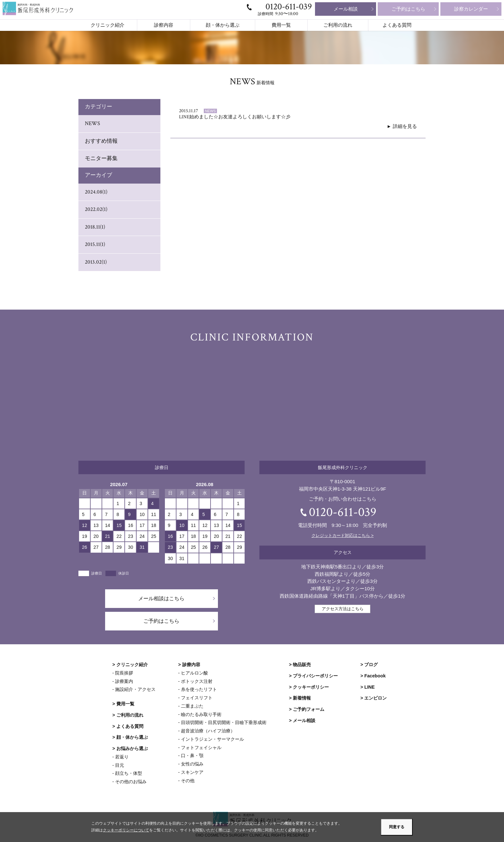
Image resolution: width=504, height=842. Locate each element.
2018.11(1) (95, 227)
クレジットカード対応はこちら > (342, 535)
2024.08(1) (96, 192)
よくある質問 (397, 25)
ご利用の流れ (338, 25)
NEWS (92, 123)
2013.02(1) (96, 262)
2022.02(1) (96, 209)
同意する (397, 827)
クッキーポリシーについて (126, 830)
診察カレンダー (471, 9)
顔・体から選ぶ (223, 25)
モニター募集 (101, 158)
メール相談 (346, 9)
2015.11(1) (95, 244)
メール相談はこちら (162, 598)
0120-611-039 (289, 7)
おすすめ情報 (101, 141)
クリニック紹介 (108, 25)
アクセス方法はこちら (343, 609)
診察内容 (164, 25)
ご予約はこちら (408, 9)
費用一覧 (281, 25)
